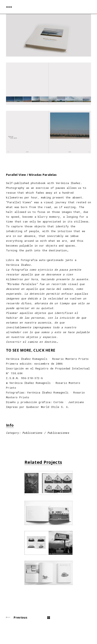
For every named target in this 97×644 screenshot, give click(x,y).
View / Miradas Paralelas (38, 175)
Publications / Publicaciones (46, 433)
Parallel (12, 175)
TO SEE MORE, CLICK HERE (31, 350)
